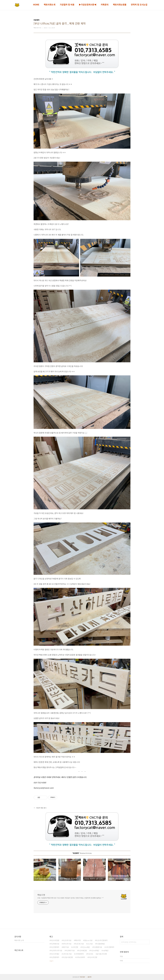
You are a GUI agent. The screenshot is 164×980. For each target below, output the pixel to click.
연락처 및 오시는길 (139, 5)
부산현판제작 (55, 957)
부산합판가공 (98, 947)
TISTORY (82, 977)
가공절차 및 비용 (67, 5)
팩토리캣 (41, 895)
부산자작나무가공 (56, 950)
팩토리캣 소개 (19, 940)
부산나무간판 (93, 957)
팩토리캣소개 (50, 5)
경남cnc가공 (88, 940)
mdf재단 (105, 950)
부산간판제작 (55, 947)
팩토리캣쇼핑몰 (120, 5)
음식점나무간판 (102, 954)
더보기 (51, 961)
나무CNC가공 (67, 954)
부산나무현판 (55, 940)
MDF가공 (66, 947)
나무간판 (75, 947)
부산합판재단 (100, 944)
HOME (36, 5)
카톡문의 (105, 5)
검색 (147, 942)
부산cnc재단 (86, 947)
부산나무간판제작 (102, 940)
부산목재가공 (55, 944)
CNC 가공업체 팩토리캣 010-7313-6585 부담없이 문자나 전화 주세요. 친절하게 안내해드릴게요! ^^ (71, 898)
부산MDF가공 (70, 950)
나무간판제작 (110, 947)
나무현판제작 (79, 954)
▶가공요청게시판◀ (88, 5)
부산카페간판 (82, 950)
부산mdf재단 (95, 950)
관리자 (89, 977)
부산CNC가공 (79, 944)
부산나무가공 (67, 940)
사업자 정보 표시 (40, 808)
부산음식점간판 (68, 957)
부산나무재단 (55, 954)
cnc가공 (90, 944)
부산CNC (90, 954)
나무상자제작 (81, 957)
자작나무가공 (67, 944)
